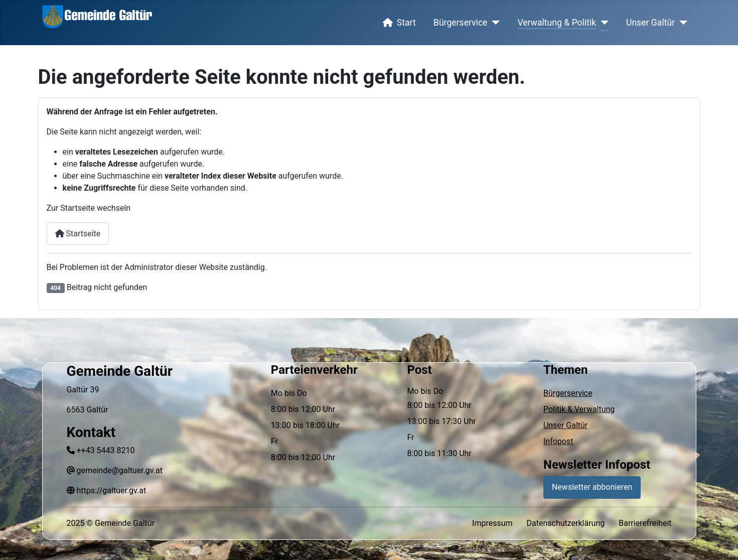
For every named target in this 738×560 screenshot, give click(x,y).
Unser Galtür (650, 23)
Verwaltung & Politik (557, 23)
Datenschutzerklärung (566, 523)
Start (397, 23)
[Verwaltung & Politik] (602, 23)
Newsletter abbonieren (592, 487)
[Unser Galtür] (681, 23)
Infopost (558, 441)
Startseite (78, 234)
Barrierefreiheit (645, 523)
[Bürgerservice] (493, 23)
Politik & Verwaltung (579, 409)
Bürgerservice (461, 23)
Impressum (492, 523)
